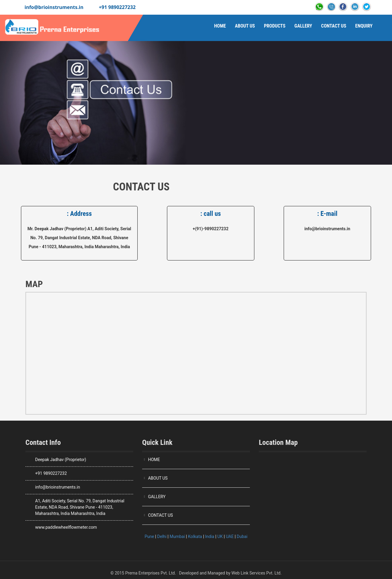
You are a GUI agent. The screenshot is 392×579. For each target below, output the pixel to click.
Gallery (303, 26)
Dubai (242, 536)
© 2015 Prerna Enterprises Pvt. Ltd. (143, 573)
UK (220, 536)
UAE (230, 536)
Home (220, 26)
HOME (154, 460)
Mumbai (177, 536)
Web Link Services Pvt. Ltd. (256, 573)
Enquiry (364, 26)
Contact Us (334, 26)
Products (275, 26)
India (210, 536)
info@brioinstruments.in (54, 7)
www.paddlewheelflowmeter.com (66, 527)
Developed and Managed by (205, 573)
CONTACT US (161, 515)
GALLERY (157, 497)
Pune (149, 536)
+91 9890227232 (117, 7)
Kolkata (195, 536)
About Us (245, 26)
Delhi (162, 536)
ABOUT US (158, 478)
